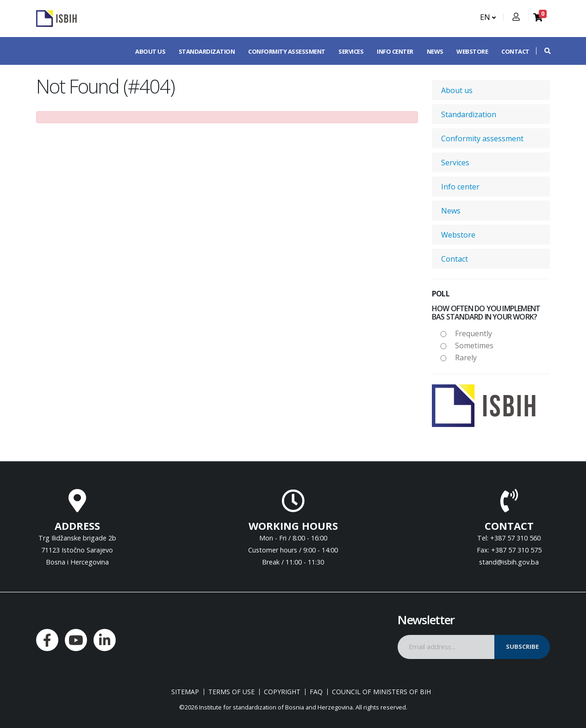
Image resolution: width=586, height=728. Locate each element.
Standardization (207, 51)
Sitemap (185, 692)
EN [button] (488, 17)
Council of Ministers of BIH (381, 692)
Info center (395, 51)
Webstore (472, 51)
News (435, 51)
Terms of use (231, 692)
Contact (515, 51)
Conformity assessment (287, 51)
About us (150, 51)
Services (351, 51)
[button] (543, 51)
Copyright (282, 692)
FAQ (316, 692)
